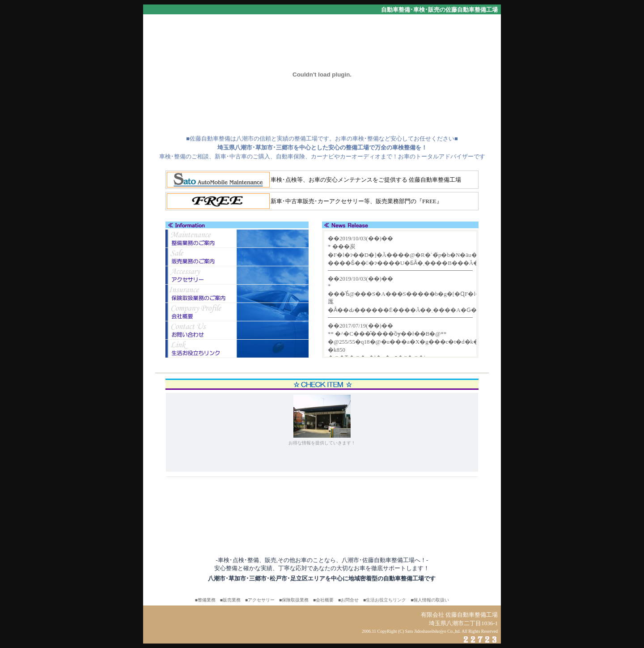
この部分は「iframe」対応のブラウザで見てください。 (400, 294)
